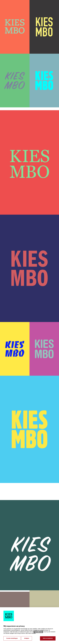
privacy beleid (38, 632)
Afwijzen (27, 638)
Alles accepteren (48, 638)
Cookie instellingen (12, 638)
